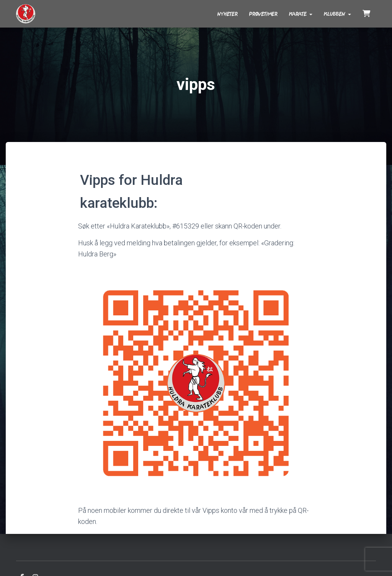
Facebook (22, 558)
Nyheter (228, 14)
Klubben (337, 14)
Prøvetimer (263, 14)
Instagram (35, 558)
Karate (301, 14)
